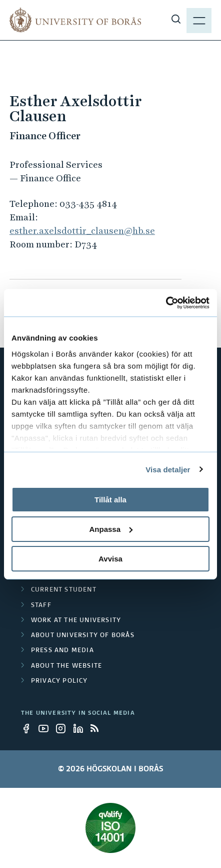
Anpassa (111, 529)
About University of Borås (83, 636)
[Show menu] (199, 20)
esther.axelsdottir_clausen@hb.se (82, 231)
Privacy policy (59, 681)
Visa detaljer (168, 469)
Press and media (62, 651)
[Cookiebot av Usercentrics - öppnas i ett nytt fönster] (166, 303)
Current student (64, 590)
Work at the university (76, 621)
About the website (66, 666)
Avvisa (110, 558)
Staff (41, 606)
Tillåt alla (110, 500)
